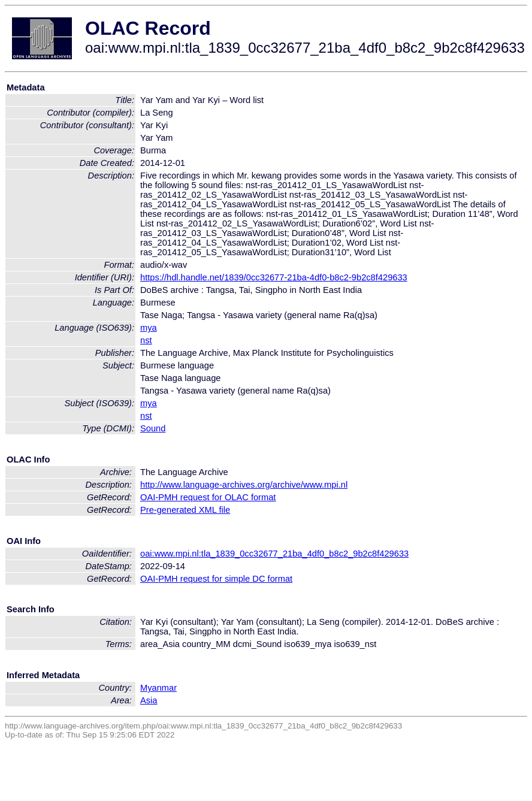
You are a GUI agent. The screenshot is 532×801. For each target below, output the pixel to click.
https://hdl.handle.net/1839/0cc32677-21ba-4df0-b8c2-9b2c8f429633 (274, 277)
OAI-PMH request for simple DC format (216, 579)
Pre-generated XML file (185, 510)
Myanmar (158, 688)
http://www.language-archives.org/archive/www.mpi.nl (244, 485)
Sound (153, 428)
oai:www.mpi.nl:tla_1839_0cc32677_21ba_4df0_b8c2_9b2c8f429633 (274, 554)
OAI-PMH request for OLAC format (208, 497)
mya (149, 328)
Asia (149, 700)
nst (146, 340)
